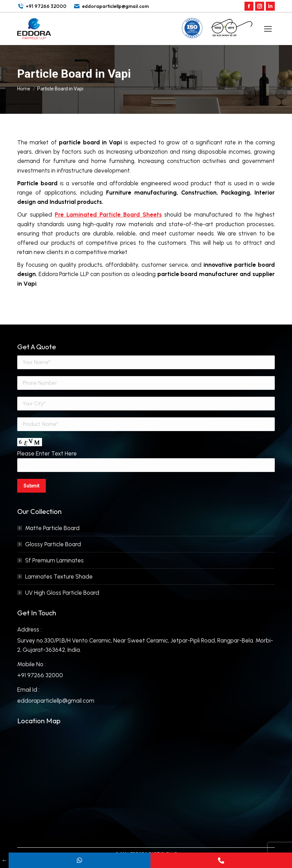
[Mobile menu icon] (268, 29)
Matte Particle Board (52, 528)
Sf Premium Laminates (54, 560)
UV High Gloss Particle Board (62, 593)
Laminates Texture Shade (59, 576)
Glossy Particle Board (53, 544)
